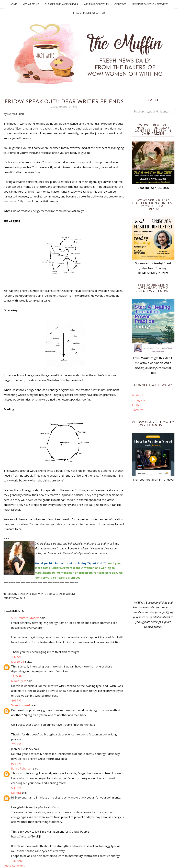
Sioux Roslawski (21, 705)
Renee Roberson (22, 769)
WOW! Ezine (31, 4)
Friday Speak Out (14, 598)
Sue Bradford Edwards (25, 618)
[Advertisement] (153, 541)
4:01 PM (16, 701)
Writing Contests (96, 4)
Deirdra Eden (53, 594)
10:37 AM (17, 861)
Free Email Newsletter (89, 13)
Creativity (37, 594)
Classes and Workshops (61, 4)
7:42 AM (16, 657)
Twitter (136, 405)
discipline (69, 594)
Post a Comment (14, 866)
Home (13, 4)
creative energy (18, 594)
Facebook (138, 395)
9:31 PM (16, 764)
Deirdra (16, 793)
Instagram (138, 400)
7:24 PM (16, 744)
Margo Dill (18, 662)
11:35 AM (17, 676)
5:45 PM (16, 788)
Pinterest (137, 410)
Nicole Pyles (19, 681)
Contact (120, 4)
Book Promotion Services (150, 4)
